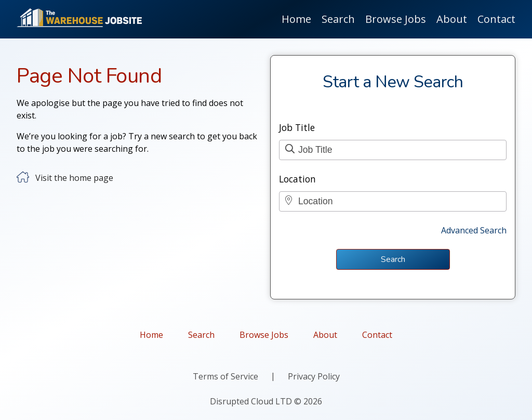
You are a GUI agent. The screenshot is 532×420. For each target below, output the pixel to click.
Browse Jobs (396, 19)
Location (297, 179)
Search (338, 19)
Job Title (297, 127)
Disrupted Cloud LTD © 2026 (266, 401)
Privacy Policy (314, 376)
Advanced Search (474, 230)
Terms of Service (225, 376)
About (452, 19)
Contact (496, 19)
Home (296, 19)
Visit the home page (74, 178)
